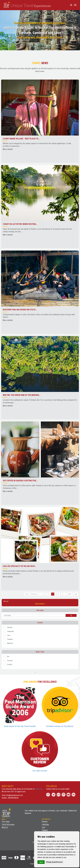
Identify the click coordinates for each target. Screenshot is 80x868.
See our (40, 603)
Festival (8, 665)
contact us (39, 789)
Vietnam (8, 628)
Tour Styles (6, 822)
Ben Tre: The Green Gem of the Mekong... (22, 395)
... (41, 594)
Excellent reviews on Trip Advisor (60, 726)
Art (6, 657)
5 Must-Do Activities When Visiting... (20, 224)
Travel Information (8, 825)
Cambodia (9, 631)
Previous (34, 594)
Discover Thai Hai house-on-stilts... (20, 310)
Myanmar (8, 643)
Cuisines (8, 661)
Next (70, 594)
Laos (7, 635)
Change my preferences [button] (54, 862)
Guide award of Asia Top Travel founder (20, 726)
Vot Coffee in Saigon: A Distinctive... (20, 481)
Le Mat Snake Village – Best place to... (21, 139)
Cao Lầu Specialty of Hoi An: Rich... (20, 566)
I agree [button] (41, 862)
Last (76, 594)
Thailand (8, 639)
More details (8, 149)
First (27, 594)
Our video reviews (40, 771)
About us (5, 827)
